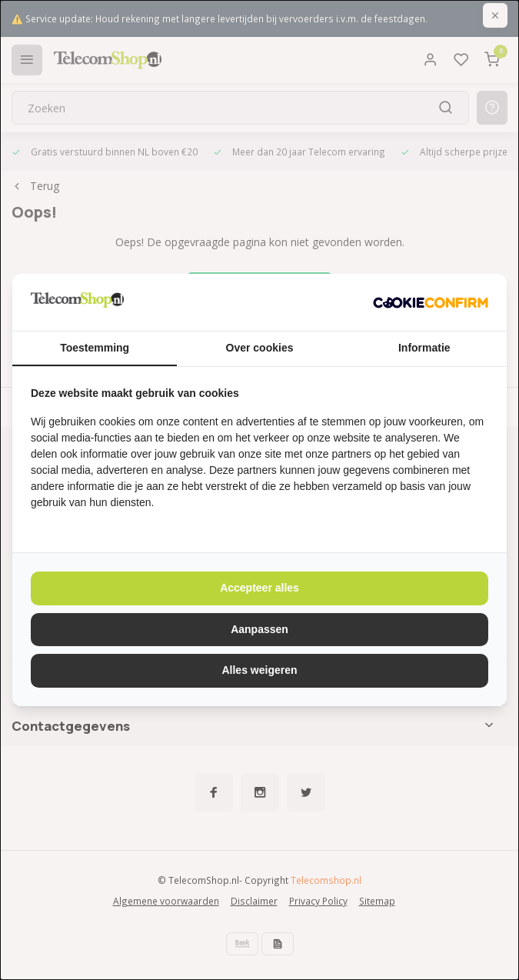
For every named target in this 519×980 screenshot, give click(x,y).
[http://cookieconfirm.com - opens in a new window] (431, 302)
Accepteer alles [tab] (259, 588)
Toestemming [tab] (95, 348)
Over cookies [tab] (260, 348)
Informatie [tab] (424, 348)
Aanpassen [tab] (259, 629)
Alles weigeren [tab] (259, 670)
